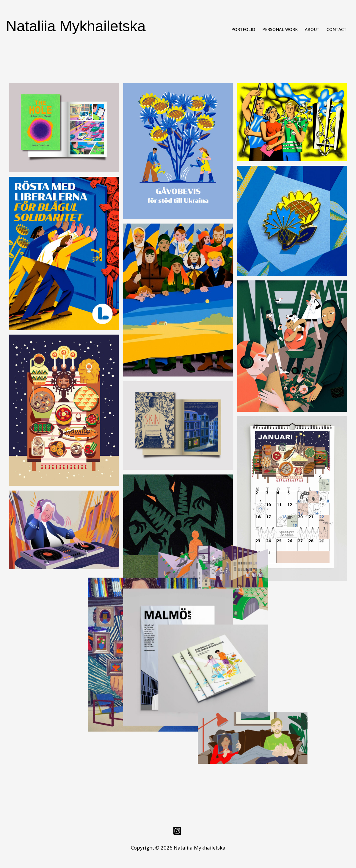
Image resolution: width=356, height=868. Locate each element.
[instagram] (178, 829)
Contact (337, 29)
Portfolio (243, 29)
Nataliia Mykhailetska (76, 26)
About (312, 29)
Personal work (280, 29)
